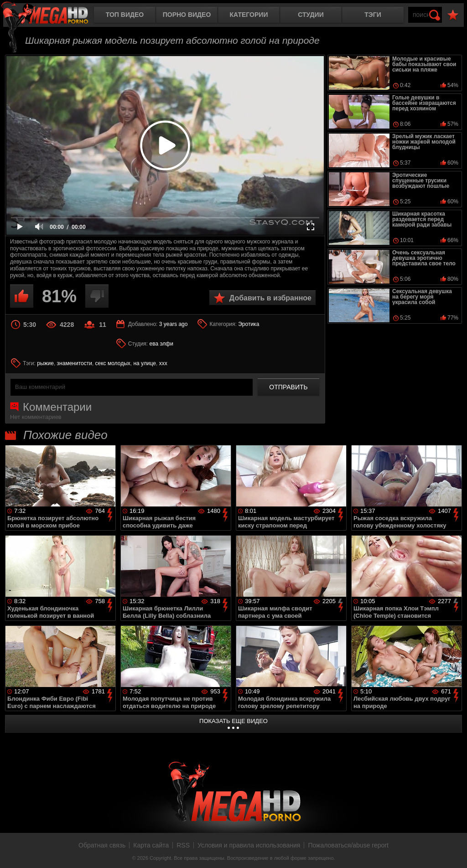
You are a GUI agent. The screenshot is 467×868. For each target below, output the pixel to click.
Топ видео (125, 15)
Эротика (249, 324)
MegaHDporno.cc (52, 16)
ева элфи (161, 344)
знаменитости (75, 363)
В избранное (453, 15)
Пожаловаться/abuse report (348, 845)
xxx (163, 363)
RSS (183, 845)
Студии (311, 15)
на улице (145, 363)
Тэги (373, 15)
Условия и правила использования (249, 845)
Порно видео (187, 15)
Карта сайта (151, 845)
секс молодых (113, 363)
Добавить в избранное (270, 298)
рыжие (45, 363)
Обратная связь (102, 845)
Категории (249, 15)
